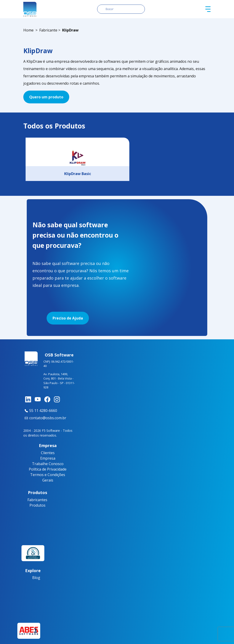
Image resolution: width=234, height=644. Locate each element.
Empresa (48, 458)
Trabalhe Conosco (48, 464)
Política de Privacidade (48, 469)
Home (28, 30)
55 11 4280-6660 (40, 411)
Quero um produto (46, 97)
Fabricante (48, 30)
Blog (36, 578)
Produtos (37, 505)
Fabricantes (37, 500)
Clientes (48, 453)
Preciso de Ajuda (68, 318)
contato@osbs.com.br (45, 418)
